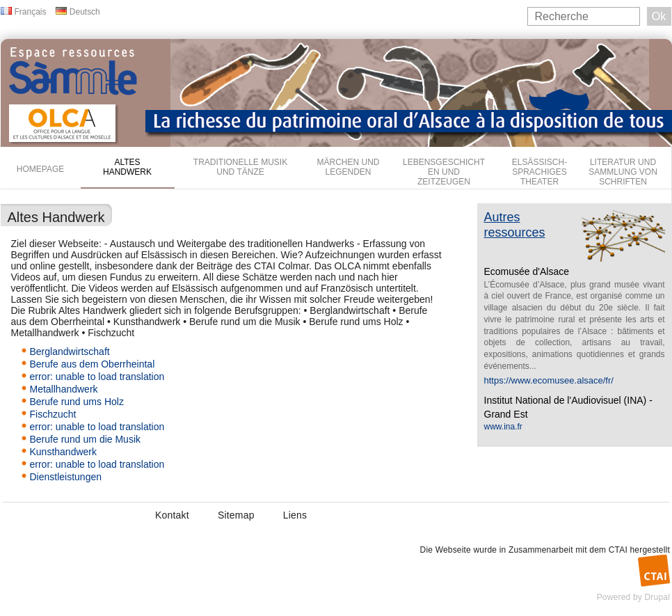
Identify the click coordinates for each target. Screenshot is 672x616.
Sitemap (236, 515)
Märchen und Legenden (349, 167)
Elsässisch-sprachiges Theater (539, 172)
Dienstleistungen (66, 477)
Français (31, 12)
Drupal (657, 597)
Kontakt (172, 515)
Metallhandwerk (64, 389)
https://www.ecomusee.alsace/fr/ (549, 380)
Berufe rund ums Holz (77, 402)
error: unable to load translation (97, 377)
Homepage (40, 169)
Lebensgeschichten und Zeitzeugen (444, 172)
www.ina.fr (503, 427)
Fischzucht (53, 414)
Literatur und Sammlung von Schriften (623, 172)
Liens (295, 515)
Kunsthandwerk (64, 452)
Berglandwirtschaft (70, 352)
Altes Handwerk (127, 167)
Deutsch (85, 12)
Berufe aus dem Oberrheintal (93, 364)
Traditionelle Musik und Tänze (240, 167)
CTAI (618, 550)
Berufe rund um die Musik (86, 439)
